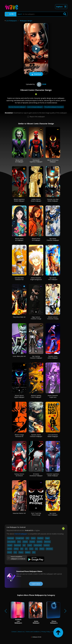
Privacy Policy (46, 632)
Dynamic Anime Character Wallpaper (36, 436)
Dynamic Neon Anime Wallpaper (53, 357)
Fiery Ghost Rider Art (19, 317)
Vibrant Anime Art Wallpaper (19, 239)
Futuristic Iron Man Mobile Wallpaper (53, 200)
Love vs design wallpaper (35, 107)
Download (36, 74)
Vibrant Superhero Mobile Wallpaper (19, 200)
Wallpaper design (26, 21)
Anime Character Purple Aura (53, 396)
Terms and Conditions (33, 632)
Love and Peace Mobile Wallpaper (53, 436)
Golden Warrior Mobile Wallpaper (36, 200)
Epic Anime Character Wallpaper (53, 239)
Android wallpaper (21, 534)
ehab (41, 84)
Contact (14, 632)
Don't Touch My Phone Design (36, 514)
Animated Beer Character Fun (19, 279)
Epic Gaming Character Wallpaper (36, 357)
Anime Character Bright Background (36, 279)
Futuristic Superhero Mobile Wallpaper (53, 475)
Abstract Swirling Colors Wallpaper (36, 396)
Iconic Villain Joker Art (19, 356)
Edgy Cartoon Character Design (36, 318)
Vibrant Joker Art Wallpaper (19, 161)
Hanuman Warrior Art (19, 513)
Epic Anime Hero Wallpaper (53, 279)
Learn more (36, 584)
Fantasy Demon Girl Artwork (19, 475)
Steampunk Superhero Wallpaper (36, 161)
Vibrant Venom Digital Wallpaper (19, 396)
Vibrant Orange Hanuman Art (19, 436)
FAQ (53, 632)
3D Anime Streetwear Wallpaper (36, 475)
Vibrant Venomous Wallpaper (53, 161)
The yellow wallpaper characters (54, 107)
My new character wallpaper (17, 107)
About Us (21, 632)
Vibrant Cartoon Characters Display (53, 318)
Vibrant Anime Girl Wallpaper (36, 239)
